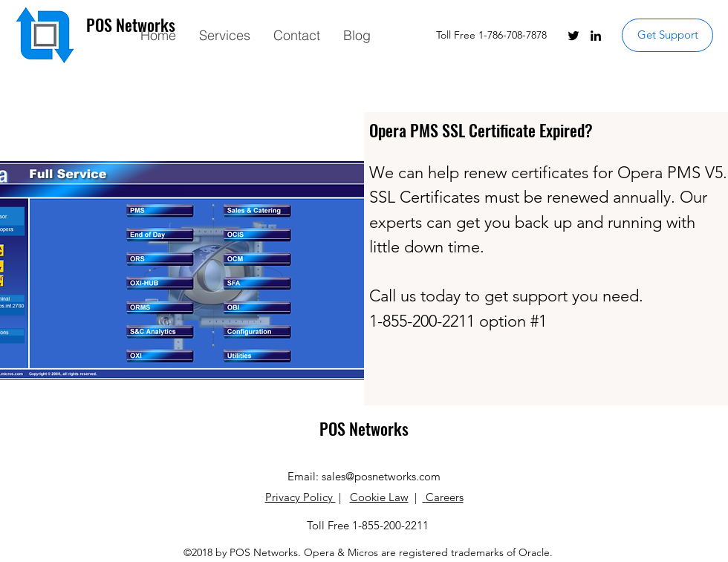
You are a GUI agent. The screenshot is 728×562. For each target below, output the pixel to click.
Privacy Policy (300, 497)
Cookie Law (379, 497)
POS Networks (364, 428)
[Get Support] (667, 35)
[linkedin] (596, 36)
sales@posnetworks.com (381, 476)
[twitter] (573, 36)
